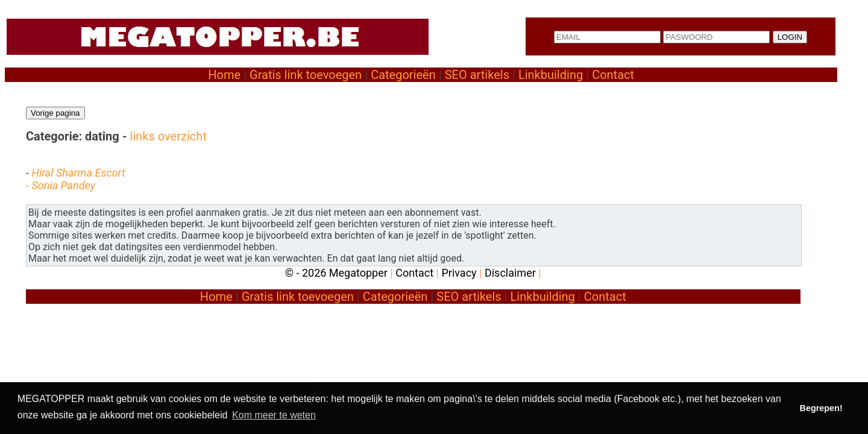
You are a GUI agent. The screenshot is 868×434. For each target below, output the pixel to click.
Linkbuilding (551, 75)
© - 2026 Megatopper (336, 273)
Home (224, 75)
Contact (613, 75)
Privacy (459, 273)
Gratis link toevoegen (306, 75)
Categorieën (403, 75)
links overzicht (168, 136)
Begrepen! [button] (821, 408)
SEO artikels (477, 75)
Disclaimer (510, 273)
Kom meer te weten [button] (274, 415)
